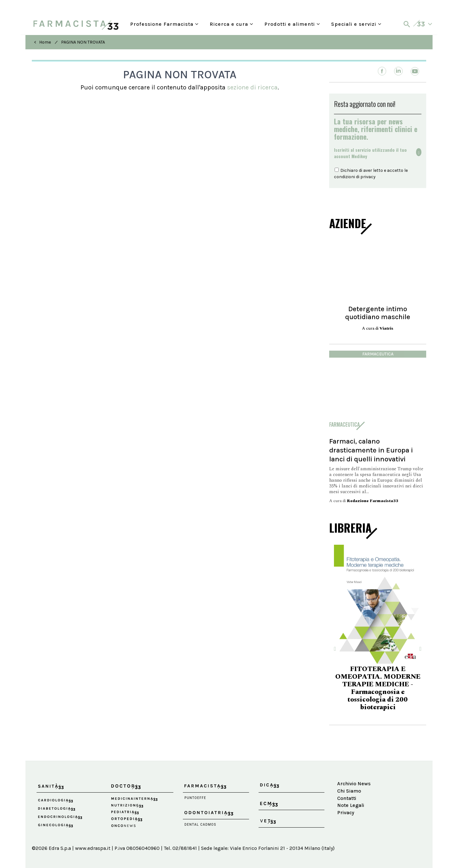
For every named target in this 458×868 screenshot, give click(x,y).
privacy (368, 177)
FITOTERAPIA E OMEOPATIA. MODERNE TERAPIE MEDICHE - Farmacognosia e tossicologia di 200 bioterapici (378, 688)
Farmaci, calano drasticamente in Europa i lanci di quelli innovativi (371, 450)
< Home (42, 42)
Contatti (347, 798)
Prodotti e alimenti (292, 23)
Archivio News (354, 784)
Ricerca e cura (231, 23)
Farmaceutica (378, 354)
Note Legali (351, 805)
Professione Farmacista (164, 23)
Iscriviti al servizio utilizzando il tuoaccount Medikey (370, 153)
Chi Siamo (349, 791)
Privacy (346, 812)
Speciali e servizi (356, 23)
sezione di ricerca (252, 87)
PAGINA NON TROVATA (83, 42)
